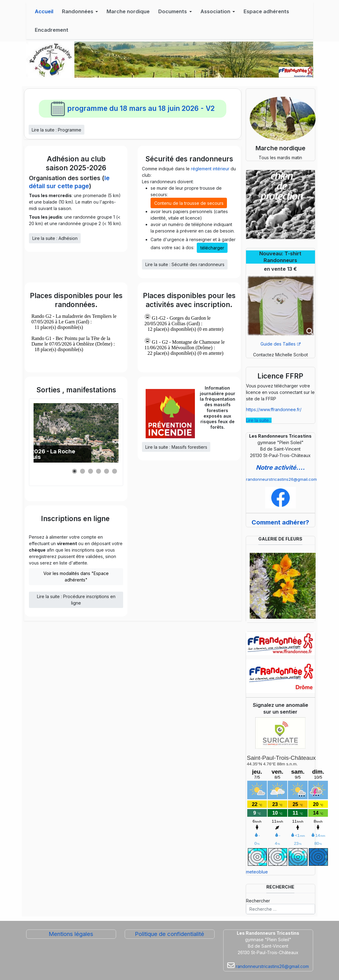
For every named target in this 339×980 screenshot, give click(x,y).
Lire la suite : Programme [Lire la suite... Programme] (56, 130)
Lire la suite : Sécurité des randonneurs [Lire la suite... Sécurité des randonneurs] (185, 264)
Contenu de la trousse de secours (189, 203)
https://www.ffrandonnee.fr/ (274, 409)
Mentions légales (71, 934)
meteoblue (257, 872)
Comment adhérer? (280, 522)
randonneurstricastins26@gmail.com (281, 479)
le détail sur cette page (69, 182)
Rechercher (258, 901)
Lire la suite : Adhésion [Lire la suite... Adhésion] (55, 238)
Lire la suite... (259, 420)
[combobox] (280, 909)
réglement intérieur (210, 169)
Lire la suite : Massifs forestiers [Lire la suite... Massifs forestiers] (176, 447)
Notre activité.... (280, 468)
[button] (80, 11)
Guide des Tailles (280, 344)
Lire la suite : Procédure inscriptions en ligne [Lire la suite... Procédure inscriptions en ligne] (76, 600)
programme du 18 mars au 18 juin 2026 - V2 (133, 108)
